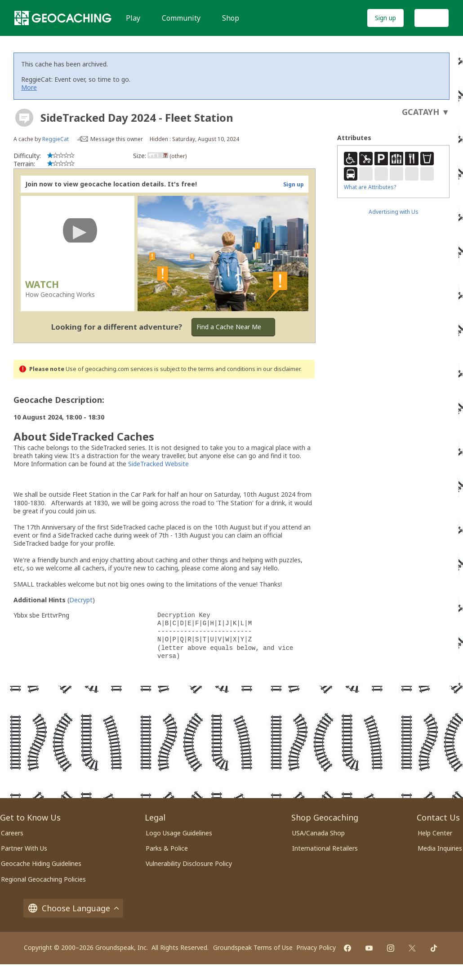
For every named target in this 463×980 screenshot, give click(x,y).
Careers (12, 833)
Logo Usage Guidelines (179, 833)
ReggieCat (56, 139)
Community (181, 18)
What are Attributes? (370, 187)
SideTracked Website (158, 464)
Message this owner (117, 139)
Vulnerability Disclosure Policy (189, 863)
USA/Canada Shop (318, 833)
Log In (432, 18)
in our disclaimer (278, 369)
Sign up (385, 18)
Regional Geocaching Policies (43, 879)
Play (133, 18)
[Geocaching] (63, 18)
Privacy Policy (316, 947)
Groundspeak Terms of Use (253, 947)
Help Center (435, 833)
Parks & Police (167, 848)
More (29, 87)
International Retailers (325, 848)
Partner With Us (24, 848)
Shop (231, 18)
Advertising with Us (394, 212)
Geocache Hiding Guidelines (41, 863)
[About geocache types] (24, 118)
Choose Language (73, 908)
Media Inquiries (440, 848)
